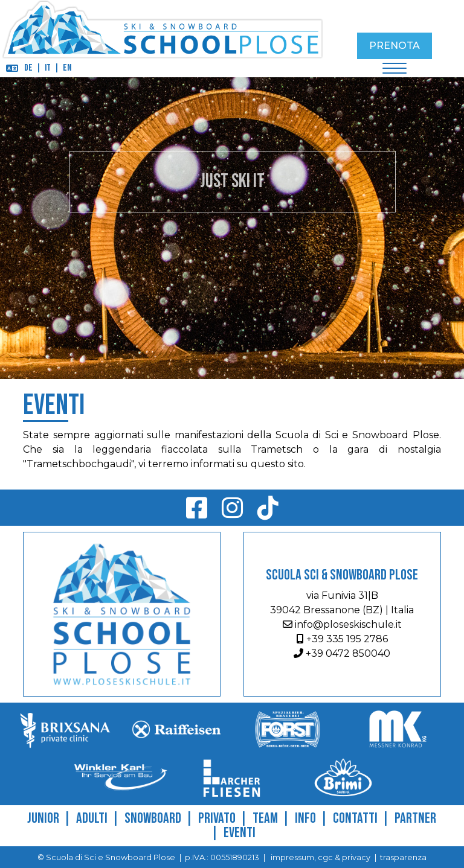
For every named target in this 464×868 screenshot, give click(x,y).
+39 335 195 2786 (342, 639)
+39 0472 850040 (342, 653)
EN (67, 68)
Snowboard (153, 818)
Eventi (240, 833)
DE (28, 68)
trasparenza (403, 857)
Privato (217, 818)
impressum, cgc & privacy (320, 857)
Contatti (355, 818)
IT (48, 68)
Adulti (92, 818)
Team (265, 818)
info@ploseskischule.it (342, 624)
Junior (43, 818)
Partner (415, 818)
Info (305, 818)
